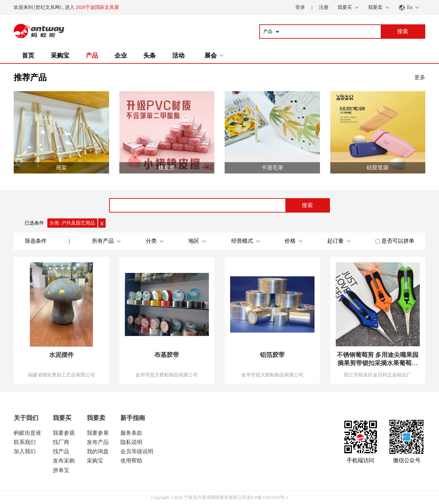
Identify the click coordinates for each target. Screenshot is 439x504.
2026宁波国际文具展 (97, 7)
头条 (150, 56)
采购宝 (60, 56)
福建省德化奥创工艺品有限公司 (61, 375)
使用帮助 (131, 461)
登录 (300, 7)
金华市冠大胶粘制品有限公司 (167, 375)
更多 (420, 77)
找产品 (61, 451)
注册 (324, 7)
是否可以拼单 (398, 241)
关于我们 (26, 418)
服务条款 (131, 433)
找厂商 (61, 442)
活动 (178, 56)
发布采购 (64, 461)
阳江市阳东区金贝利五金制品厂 (378, 375)
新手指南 (133, 418)
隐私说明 (131, 442)
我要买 (62, 418)
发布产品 (98, 442)
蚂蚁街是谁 (27, 433)
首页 (28, 56)
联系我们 (25, 442)
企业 (121, 56)
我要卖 (96, 418)
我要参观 (64, 433)
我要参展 (98, 433)
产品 (92, 56)
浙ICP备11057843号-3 (267, 497)
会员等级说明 (137, 451)
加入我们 (25, 451)
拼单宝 (61, 470)
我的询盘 (98, 451)
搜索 (307, 205)
